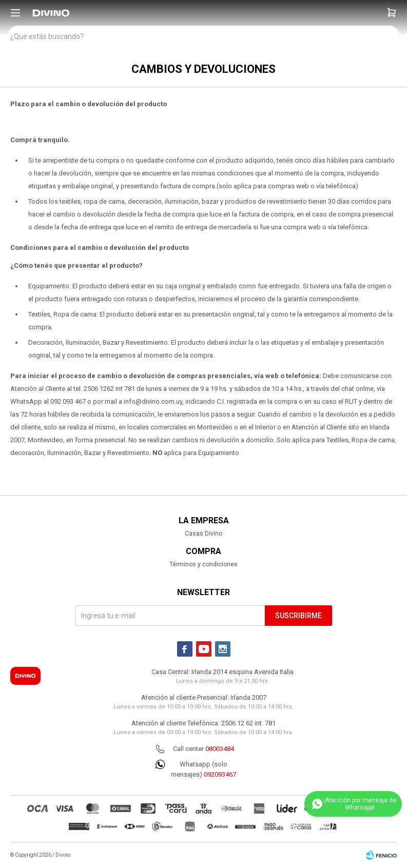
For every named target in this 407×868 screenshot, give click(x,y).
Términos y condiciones (204, 564)
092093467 (220, 774)
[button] (392, 13)
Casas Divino (204, 534)
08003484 (220, 749)
